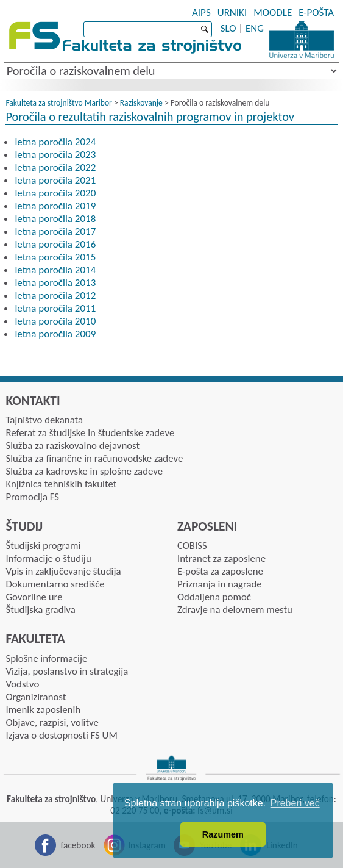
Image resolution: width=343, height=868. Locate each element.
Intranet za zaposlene (221, 558)
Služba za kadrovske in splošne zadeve (84, 471)
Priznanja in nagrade (220, 584)
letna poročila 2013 (55, 283)
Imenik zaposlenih (43, 710)
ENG (255, 28)
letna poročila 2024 (55, 142)
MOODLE (273, 13)
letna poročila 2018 (55, 219)
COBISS (192, 546)
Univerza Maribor (302, 40)
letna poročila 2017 (55, 231)
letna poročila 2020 (55, 193)
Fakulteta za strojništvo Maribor (58, 103)
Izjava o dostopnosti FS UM (61, 735)
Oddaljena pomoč (214, 597)
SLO (228, 28)
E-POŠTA (316, 13)
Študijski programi (43, 546)
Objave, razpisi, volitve (52, 723)
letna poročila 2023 (55, 155)
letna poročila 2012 (55, 296)
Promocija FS (32, 497)
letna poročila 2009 (55, 334)
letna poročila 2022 (55, 167)
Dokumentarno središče (55, 584)
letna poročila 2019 (55, 206)
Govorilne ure (34, 597)
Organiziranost (36, 697)
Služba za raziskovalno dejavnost (72, 446)
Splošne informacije (46, 658)
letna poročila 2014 (55, 270)
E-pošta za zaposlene (220, 571)
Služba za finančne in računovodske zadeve (94, 458)
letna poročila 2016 (55, 244)
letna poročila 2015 (55, 257)
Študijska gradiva (40, 610)
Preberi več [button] (295, 803)
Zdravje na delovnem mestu (235, 610)
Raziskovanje (141, 103)
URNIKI (232, 13)
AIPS (201, 13)
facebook (78, 845)
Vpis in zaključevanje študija (63, 571)
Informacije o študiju (48, 558)
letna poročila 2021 (55, 180)
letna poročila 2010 (55, 321)
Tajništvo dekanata (44, 420)
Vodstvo (22, 684)
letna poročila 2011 (55, 308)
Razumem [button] (223, 834)
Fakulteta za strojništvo (126, 38)
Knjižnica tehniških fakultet (61, 484)
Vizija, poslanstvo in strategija (67, 671)
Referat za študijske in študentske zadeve (90, 433)
